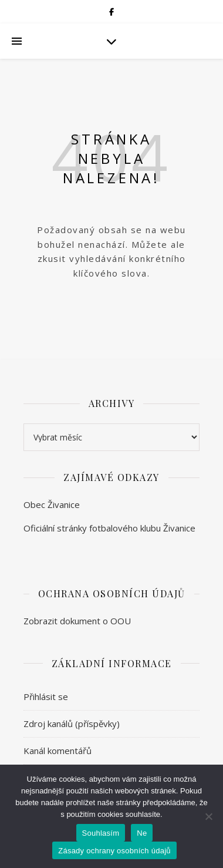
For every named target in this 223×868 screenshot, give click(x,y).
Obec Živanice (52, 504)
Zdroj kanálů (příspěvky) (72, 724)
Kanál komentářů (58, 751)
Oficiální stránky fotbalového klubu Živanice (109, 528)
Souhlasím (101, 833)
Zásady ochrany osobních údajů (114, 851)
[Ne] (208, 816)
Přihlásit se (46, 697)
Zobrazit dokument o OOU (77, 621)
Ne (142, 833)
